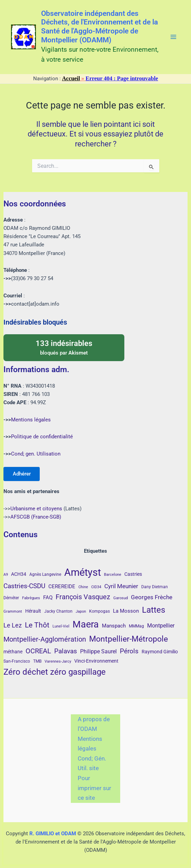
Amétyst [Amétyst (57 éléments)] (83, 572)
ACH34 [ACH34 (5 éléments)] (19, 574)
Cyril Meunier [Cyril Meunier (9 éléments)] (121, 586)
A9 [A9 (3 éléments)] (6, 575)
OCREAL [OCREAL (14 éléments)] (38, 651)
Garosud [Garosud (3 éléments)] (121, 598)
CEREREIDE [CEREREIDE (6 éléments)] (62, 586)
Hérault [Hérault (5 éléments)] (33, 611)
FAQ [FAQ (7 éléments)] (48, 598)
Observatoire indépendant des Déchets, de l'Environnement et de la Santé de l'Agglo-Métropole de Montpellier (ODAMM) (99, 27)
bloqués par (64, 347)
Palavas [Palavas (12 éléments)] (66, 651)
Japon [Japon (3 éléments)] (81, 611)
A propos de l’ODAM (94, 724)
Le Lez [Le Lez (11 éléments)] (13, 625)
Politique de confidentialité (42, 436)
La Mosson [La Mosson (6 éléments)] (126, 611)
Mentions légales (31, 419)
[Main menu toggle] (173, 37)
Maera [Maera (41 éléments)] (86, 624)
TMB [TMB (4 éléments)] (37, 661)
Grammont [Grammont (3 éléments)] (13, 611)
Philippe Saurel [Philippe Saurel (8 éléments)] (98, 651)
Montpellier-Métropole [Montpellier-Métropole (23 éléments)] (128, 639)
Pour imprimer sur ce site (94, 788)
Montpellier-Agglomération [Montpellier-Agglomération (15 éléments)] (45, 639)
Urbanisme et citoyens (36, 509)
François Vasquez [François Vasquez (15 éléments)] (83, 597)
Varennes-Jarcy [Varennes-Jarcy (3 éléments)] (58, 661)
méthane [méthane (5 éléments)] (13, 652)
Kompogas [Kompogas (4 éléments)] (99, 611)
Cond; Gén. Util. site (92, 763)
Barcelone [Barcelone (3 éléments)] (113, 575)
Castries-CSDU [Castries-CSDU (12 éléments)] (24, 586)
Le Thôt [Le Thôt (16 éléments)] (37, 625)
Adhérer (22, 473)
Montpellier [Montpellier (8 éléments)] (161, 626)
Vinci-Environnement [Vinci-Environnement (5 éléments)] (96, 661)
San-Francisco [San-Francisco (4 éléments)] (17, 661)
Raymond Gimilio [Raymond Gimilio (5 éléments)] (160, 652)
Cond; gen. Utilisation (36, 453)
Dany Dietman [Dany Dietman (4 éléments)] (155, 587)
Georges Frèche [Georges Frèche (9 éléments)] (152, 597)
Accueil (71, 78)
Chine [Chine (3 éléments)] (83, 587)
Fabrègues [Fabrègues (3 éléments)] (31, 598)
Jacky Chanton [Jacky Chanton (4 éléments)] (58, 611)
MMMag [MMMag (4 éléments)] (136, 626)
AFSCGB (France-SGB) (36, 517)
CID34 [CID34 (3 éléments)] (96, 587)
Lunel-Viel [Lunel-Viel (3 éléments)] (61, 626)
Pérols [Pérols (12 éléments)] (129, 651)
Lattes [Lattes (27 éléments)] (154, 610)
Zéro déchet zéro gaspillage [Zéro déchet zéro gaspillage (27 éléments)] (55, 672)
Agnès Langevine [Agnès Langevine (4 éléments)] (45, 574)
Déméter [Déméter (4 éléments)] (11, 598)
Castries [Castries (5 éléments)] (133, 574)
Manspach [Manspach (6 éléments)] (114, 626)
